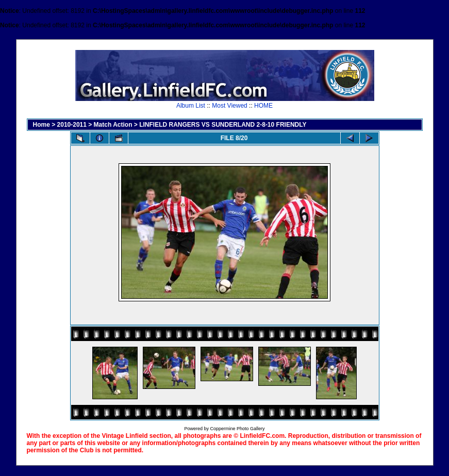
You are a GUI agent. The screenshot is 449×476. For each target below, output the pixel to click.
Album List (191, 106)
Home (41, 125)
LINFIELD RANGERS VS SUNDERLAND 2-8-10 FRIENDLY (223, 125)
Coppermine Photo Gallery (237, 429)
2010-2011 (72, 125)
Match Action (113, 125)
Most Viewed (229, 106)
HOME (263, 106)
